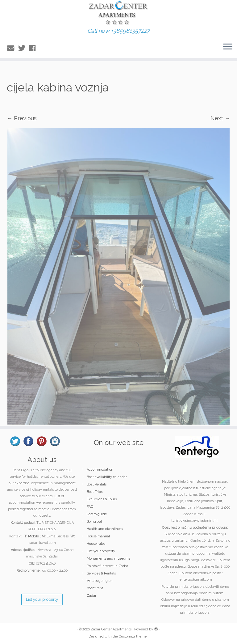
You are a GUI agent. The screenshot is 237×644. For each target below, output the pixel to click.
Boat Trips (95, 492)
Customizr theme (133, 636)
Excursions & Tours (102, 499)
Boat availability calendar (107, 477)
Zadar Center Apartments (111, 629)
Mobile (33, 536)
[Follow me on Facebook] (34, 48)
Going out (94, 521)
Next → (220, 118)
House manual (98, 536)
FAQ (90, 507)
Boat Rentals (97, 484)
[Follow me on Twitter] (24, 48)
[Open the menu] (228, 47)
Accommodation (100, 470)
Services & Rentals (101, 573)
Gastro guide (97, 514)
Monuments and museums (108, 559)
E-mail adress (58, 536)
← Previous (22, 118)
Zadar (91, 596)
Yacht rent (95, 588)
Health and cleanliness (105, 529)
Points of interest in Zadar (107, 566)
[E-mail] (13, 48)
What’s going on (100, 581)
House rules (96, 544)
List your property (101, 551)
